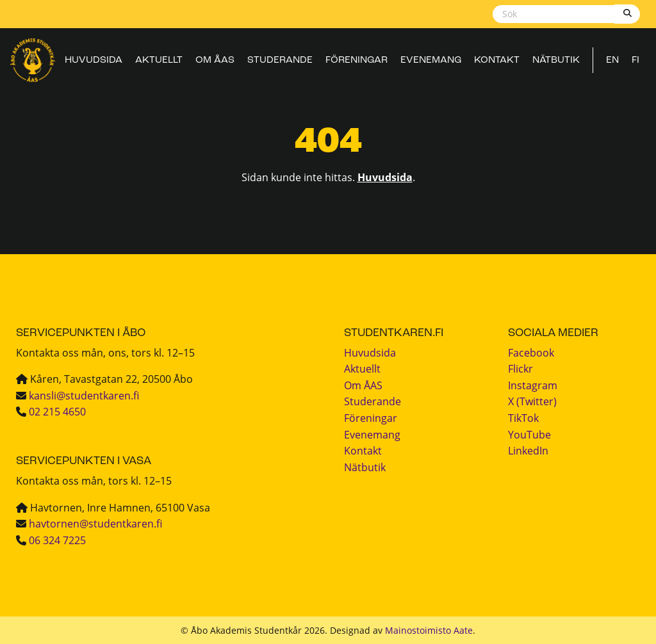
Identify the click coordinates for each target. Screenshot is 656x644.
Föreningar (357, 61)
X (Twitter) (532, 401)
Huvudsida (94, 61)
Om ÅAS (215, 61)
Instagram (533, 385)
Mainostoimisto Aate (429, 630)
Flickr (521, 369)
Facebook (531, 353)
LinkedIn (528, 451)
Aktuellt (159, 61)
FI (635, 61)
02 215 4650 (57, 412)
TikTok (523, 418)
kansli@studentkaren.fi (84, 396)
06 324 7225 (57, 540)
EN (612, 61)
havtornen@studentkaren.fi (95, 524)
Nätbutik (556, 61)
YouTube (529, 435)
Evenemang (431, 61)
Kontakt (497, 61)
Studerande (280, 61)
